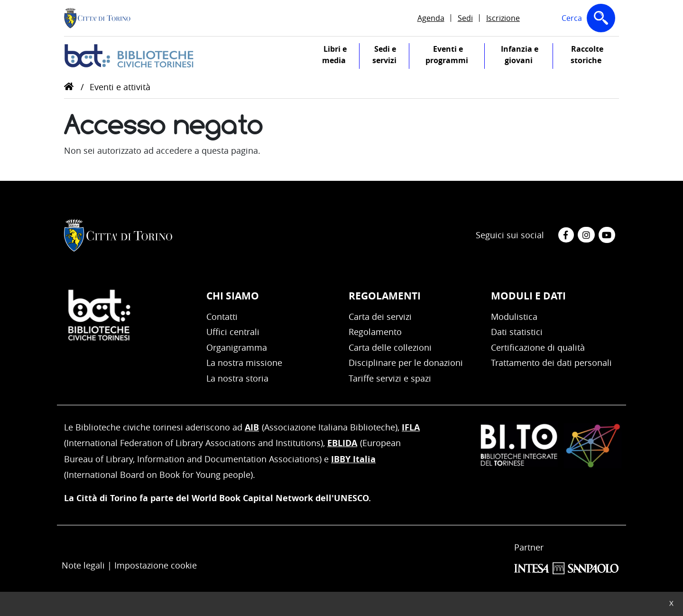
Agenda (431, 18)
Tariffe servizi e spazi (390, 378)
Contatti (222, 317)
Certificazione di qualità (538, 347)
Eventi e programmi (455, 56)
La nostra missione (244, 363)
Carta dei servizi (380, 317)
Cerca (590, 20)
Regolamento (375, 332)
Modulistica (514, 317)
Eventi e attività (120, 87)
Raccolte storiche (595, 56)
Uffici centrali (233, 332)
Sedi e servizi (391, 56)
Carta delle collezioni (390, 347)
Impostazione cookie (156, 565)
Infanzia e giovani (527, 56)
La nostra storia (237, 378)
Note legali (83, 565)
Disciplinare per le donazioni (406, 363)
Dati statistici (517, 332)
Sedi (465, 18)
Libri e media (341, 56)
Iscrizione (503, 18)
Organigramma (237, 347)
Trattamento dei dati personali (551, 363)
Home (69, 86)
